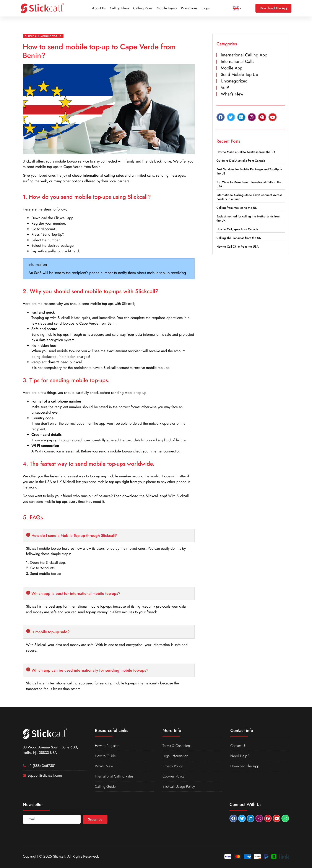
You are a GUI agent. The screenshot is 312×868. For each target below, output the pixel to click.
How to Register (107, 746)
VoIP (225, 88)
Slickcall (29, 161)
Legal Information (176, 756)
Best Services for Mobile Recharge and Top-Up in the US (249, 171)
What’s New (104, 766)
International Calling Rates (115, 776)
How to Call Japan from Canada (237, 229)
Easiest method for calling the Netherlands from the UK (248, 218)
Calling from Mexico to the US (237, 208)
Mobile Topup (167, 8)
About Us (99, 8)
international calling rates (103, 175)
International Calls (237, 62)
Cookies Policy (174, 776)
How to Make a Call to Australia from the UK (246, 152)
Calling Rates (143, 8)
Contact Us (239, 746)
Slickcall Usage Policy (179, 786)
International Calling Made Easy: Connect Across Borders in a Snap (249, 197)
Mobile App (232, 68)
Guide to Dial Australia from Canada (241, 161)
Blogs (206, 8)
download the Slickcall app (144, 496)
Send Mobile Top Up (239, 75)
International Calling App (244, 55)
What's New (232, 94)
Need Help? (240, 756)
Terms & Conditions (177, 746)
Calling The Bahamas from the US (239, 238)
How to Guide (106, 756)
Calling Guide (106, 786)
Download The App (245, 766)
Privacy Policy (173, 766)
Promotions (189, 8)
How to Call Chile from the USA (238, 247)
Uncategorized (234, 81)
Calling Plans (119, 8)
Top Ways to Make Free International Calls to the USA (249, 184)
